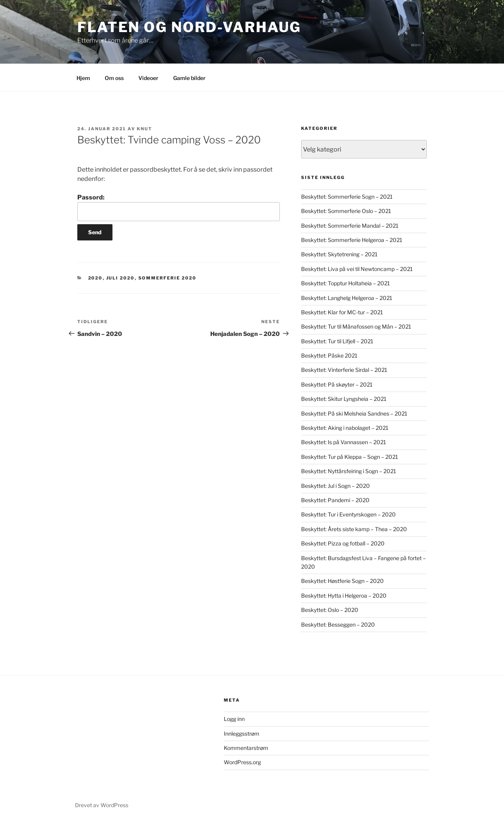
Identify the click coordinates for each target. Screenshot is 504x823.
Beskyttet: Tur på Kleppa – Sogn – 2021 (350, 457)
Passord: (179, 207)
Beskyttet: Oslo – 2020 (330, 610)
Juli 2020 (121, 278)
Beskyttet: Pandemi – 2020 (335, 500)
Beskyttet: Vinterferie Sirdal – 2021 (344, 370)
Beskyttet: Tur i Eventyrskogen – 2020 (348, 514)
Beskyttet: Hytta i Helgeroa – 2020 (344, 596)
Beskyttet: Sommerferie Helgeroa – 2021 (352, 240)
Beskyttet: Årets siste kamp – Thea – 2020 (354, 529)
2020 (95, 278)
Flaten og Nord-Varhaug (189, 27)
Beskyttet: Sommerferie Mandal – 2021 (350, 226)
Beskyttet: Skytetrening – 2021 (339, 254)
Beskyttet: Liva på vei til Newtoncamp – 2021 (357, 269)
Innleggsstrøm (242, 734)
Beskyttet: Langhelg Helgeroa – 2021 (347, 298)
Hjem (83, 78)
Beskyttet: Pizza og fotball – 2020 (343, 543)
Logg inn (234, 719)
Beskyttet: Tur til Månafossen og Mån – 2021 (356, 326)
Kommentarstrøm (246, 748)
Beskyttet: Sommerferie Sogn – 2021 (347, 197)
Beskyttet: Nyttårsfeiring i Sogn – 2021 (349, 471)
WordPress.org (242, 762)
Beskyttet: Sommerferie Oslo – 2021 (346, 211)
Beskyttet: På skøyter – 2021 (337, 384)
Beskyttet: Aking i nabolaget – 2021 (345, 428)
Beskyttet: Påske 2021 (329, 355)
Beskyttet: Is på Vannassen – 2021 (344, 442)
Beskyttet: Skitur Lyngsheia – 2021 (344, 399)
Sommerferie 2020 (168, 278)
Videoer (148, 78)
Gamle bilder (189, 78)
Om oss (114, 78)
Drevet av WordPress (102, 805)
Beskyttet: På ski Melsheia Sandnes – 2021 (354, 413)
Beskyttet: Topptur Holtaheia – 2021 (346, 283)
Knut (145, 129)
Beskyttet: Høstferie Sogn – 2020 (342, 581)
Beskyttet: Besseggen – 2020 (338, 624)
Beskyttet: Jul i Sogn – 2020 (335, 486)
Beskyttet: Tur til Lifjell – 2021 (337, 341)
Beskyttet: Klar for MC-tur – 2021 (342, 312)
